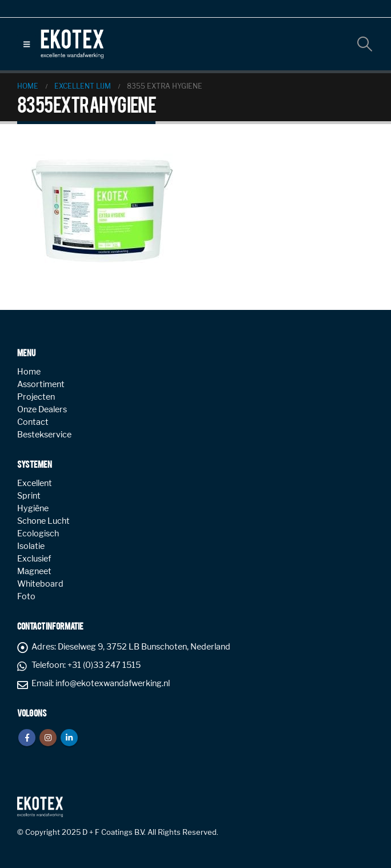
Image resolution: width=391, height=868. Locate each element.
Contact (33, 422)
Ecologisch (38, 533)
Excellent (35, 483)
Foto (26, 596)
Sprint (29, 496)
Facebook (27, 738)
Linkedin (69, 738)
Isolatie (31, 546)
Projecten (36, 397)
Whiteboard (40, 584)
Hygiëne (33, 508)
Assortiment (41, 384)
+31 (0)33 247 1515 (104, 665)
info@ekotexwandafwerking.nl (113, 683)
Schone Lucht (43, 521)
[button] (27, 44)
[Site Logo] (72, 44)
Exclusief (34, 559)
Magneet (34, 571)
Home (29, 372)
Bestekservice (44, 435)
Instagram (48, 738)
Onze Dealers (42, 409)
